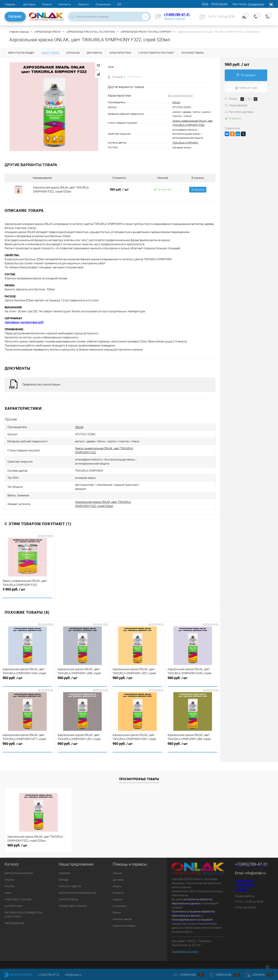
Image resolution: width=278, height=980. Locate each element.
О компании (103, 4)
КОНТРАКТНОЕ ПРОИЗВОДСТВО (78, 889)
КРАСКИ (9, 876)
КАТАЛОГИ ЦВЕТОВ (70, 882)
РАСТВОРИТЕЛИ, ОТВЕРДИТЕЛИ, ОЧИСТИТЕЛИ (23, 910)
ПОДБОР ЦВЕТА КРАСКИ (73, 902)
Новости (83, 4)
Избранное (225, 975)
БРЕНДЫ (64, 876)
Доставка (29, 4)
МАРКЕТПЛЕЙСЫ (69, 895)
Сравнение (189, 975)
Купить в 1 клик (246, 88)
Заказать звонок (175, 19)
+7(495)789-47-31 (177, 14)
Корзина (259, 975)
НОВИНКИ (65, 869)
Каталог (15, 16)
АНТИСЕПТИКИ (14, 902)
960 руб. (119, 189)
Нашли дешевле (236, 105)
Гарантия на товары (124, 921)
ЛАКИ (8, 889)
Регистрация (219, 4)
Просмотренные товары (139, 775)
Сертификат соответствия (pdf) (24, 322)
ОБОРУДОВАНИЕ (14, 919)
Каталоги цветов (122, 915)
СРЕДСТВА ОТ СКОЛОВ (18, 895)
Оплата (47, 4)
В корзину (198, 190)
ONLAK (176, 102)
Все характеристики (180, 95)
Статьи (117, 908)
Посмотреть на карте (185, 947)
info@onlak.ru (256, 869)
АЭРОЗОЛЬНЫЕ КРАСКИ (19, 869)
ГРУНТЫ (10, 882)
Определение (256, 4)
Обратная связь (19, 975)
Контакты (65, 4)
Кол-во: (234, 99)
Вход (205, 4)
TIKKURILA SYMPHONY (185, 143)
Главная (10, 4)
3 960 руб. (27, 588)
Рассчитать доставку (239, 112)
